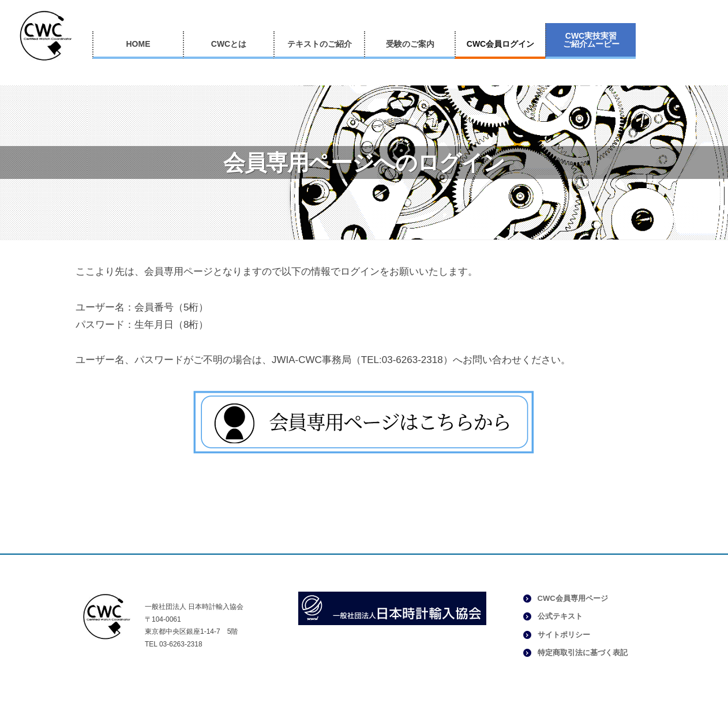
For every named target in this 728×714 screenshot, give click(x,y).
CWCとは (229, 44)
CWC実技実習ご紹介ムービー (591, 40)
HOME (138, 44)
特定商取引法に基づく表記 (583, 653)
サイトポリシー (564, 635)
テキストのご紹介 (320, 44)
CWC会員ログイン (500, 44)
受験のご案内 (410, 44)
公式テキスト (560, 616)
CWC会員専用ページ (573, 598)
